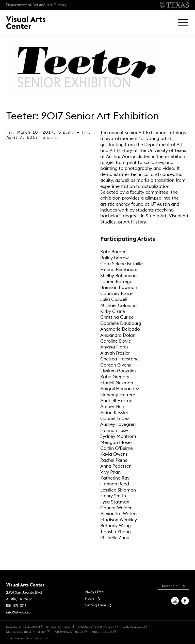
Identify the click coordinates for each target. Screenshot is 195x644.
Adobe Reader (102, 632)
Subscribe (171, 586)
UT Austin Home (58, 627)
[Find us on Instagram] (175, 600)
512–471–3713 (16, 606)
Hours (90, 598)
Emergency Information (96, 627)
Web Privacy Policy (68, 632)
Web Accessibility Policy (26, 632)
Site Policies (133, 627)
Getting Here (95, 605)
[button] (183, 23)
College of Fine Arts (22, 627)
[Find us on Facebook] (185, 600)
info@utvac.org (18, 612)
